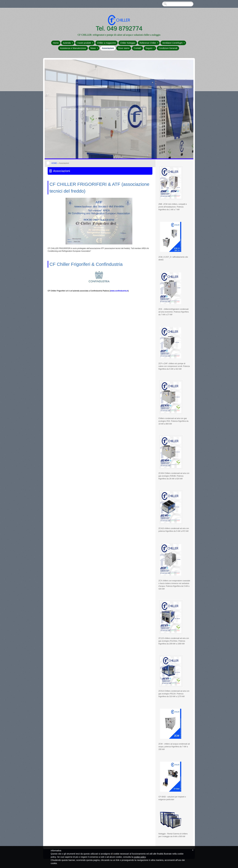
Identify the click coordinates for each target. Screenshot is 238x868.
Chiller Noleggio (128, 43)
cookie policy (140, 857)
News (94, 48)
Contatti (137, 48)
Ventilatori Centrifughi (173, 43)
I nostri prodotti (85, 43)
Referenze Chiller (149, 43)
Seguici (150, 48)
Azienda (68, 43)
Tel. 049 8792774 (119, 28)
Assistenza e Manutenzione (73, 48)
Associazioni (108, 48)
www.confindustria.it (119, 291)
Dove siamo (124, 48)
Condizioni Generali (168, 48)
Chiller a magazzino (106, 43)
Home (56, 43)
